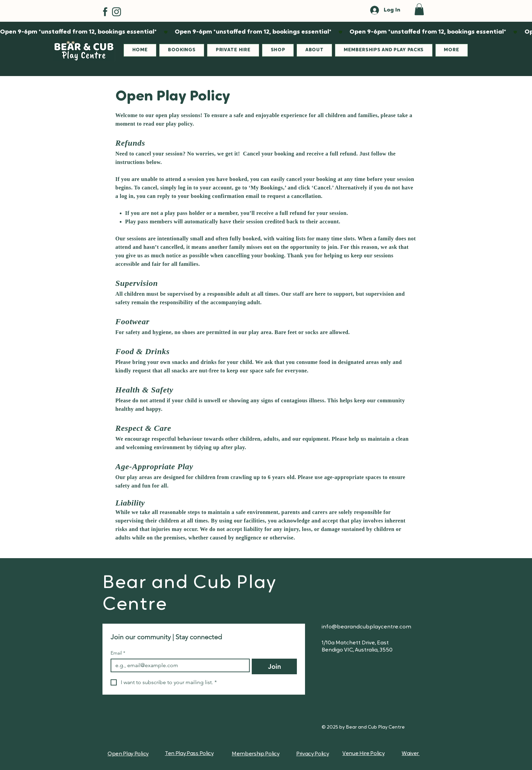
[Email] (178, 665)
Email (118, 653)
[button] (419, 9)
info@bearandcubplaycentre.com (366, 627)
